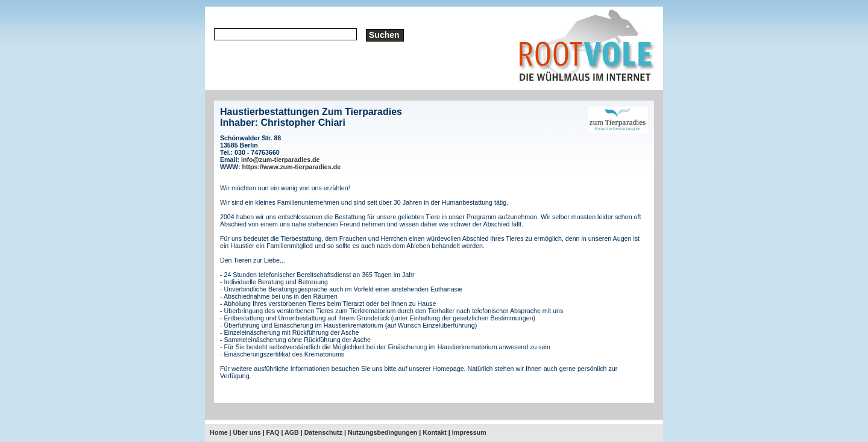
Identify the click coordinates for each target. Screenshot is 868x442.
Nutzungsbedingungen (382, 432)
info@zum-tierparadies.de (281, 160)
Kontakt (435, 432)
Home (219, 432)
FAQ (273, 432)
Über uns (247, 432)
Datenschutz (323, 432)
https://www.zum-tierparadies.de (292, 167)
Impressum (469, 432)
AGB (292, 432)
